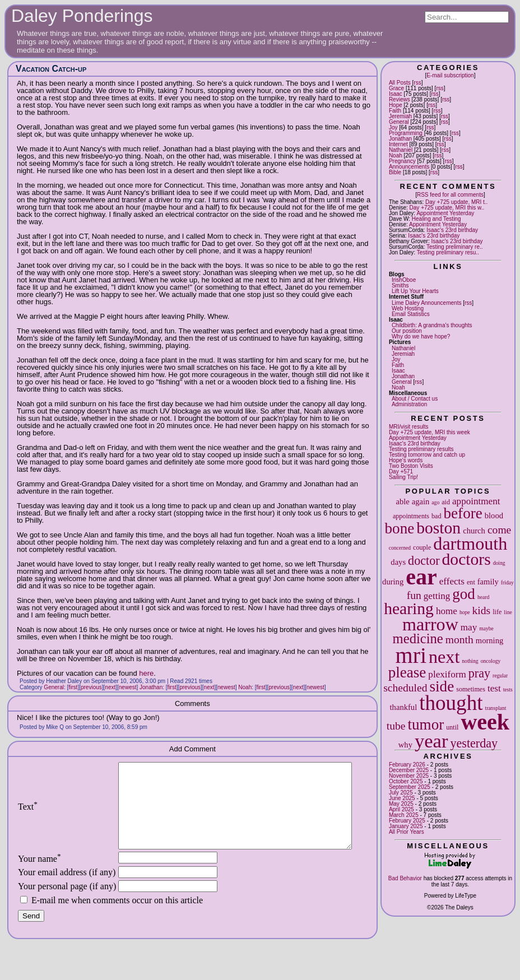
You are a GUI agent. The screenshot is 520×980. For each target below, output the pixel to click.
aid (446, 502)
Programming (406, 133)
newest (128, 687)
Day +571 (401, 472)
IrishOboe (404, 280)
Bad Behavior (405, 878)
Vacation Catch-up (51, 69)
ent (471, 582)
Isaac (396, 94)
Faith (395, 111)
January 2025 (406, 826)
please (407, 672)
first (73, 687)
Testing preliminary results (421, 449)
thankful (404, 707)
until (452, 727)
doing (499, 563)
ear (421, 577)
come (499, 530)
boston (438, 528)
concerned (400, 548)
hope (465, 612)
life (497, 612)
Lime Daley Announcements (427, 303)
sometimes (471, 689)
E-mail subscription (450, 75)
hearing (409, 609)
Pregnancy (402, 161)
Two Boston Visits (411, 466)
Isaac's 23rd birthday (452, 230)
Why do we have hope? (421, 336)
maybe (486, 628)
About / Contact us (415, 399)
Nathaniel (401, 150)
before (463, 513)
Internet (398, 144)
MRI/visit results (409, 427)
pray (479, 673)
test (494, 688)
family (488, 582)
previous (91, 687)
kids (482, 610)
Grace (396, 88)
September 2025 (410, 787)
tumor (426, 724)
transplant (496, 708)
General (399, 122)
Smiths (400, 285)
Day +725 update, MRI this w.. (447, 208)
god (464, 594)
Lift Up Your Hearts (415, 291)
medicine (418, 638)
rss (417, 83)
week (485, 722)
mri (411, 655)
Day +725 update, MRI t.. (456, 202)
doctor (424, 561)
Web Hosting (408, 308)
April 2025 (401, 809)
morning (489, 640)
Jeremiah (400, 116)
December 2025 (409, 770)
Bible (395, 172)
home (447, 611)
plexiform (447, 674)
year (431, 741)
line (508, 612)
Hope (396, 105)
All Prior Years (407, 832)
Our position (407, 331)
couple (422, 547)
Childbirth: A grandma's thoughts (432, 325)
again (421, 501)
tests (508, 689)
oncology (491, 661)
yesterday (474, 743)
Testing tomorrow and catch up (427, 455)
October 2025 (406, 781)
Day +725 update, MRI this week (430, 432)
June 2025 (402, 798)
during (393, 582)
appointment (476, 501)
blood (494, 515)
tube (396, 726)
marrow (430, 624)
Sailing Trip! (403, 477)
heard (483, 597)
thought (451, 703)
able (402, 501)
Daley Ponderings (82, 16)
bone (400, 528)
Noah (396, 155)
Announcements (409, 167)
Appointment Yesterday (445, 213)
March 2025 (404, 815)
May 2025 (401, 804)
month (459, 640)
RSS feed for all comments (450, 195)
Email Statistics (411, 314)
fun (414, 595)
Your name (40, 876)
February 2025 (407, 821)
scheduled (405, 688)
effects (452, 581)
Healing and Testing (437, 219)
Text (28, 815)
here (146, 673)
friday (507, 582)
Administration (409, 404)
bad (436, 516)
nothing (470, 661)
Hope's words (406, 460)
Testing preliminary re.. (455, 247)
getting (437, 596)
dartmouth (470, 544)
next (444, 657)
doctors (466, 559)
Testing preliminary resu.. (448, 252)
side (442, 686)
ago (435, 502)
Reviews (400, 99)
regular (500, 675)
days (398, 562)
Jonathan (400, 139)
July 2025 (401, 793)
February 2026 (407, 765)
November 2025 (409, 776)
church (474, 531)
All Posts (400, 83)
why (405, 745)
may (469, 627)
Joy (393, 127)
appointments (411, 516)
